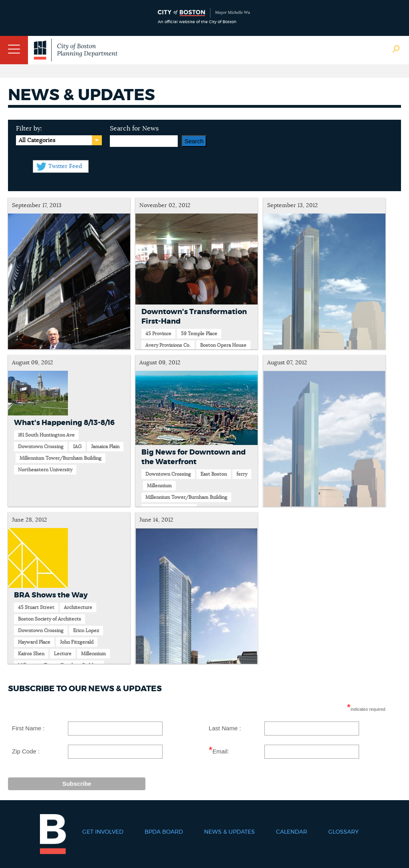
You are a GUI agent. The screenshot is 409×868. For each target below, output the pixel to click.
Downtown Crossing (41, 447)
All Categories (37, 140)
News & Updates (229, 832)
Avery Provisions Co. (168, 345)
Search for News (134, 129)
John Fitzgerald (77, 642)
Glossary (343, 832)
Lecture (63, 654)
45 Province (158, 334)
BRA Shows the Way (51, 595)
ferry (242, 474)
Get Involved (103, 832)
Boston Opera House (223, 345)
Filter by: (29, 129)
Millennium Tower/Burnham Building (61, 458)
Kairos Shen (31, 654)
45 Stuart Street (36, 607)
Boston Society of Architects (50, 619)
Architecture (78, 607)
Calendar (292, 832)
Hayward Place (34, 642)
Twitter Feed (65, 166)
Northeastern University (45, 470)
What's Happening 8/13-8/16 (64, 423)
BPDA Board (164, 832)
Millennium (159, 486)
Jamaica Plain (105, 447)
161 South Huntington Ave (46, 435)
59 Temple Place (199, 334)
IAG (77, 447)
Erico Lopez (86, 631)
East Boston (214, 474)
